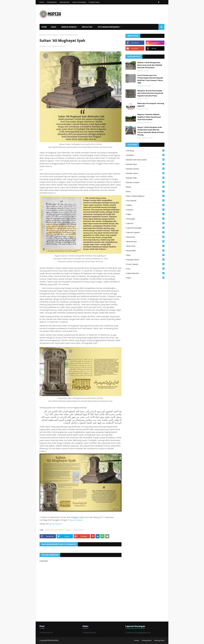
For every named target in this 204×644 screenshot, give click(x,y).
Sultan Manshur (145, 273)
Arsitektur (145, 155)
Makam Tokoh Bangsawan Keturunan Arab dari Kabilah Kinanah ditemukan (150, 65)
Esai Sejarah (145, 201)
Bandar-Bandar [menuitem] (69, 27)
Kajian (145, 214)
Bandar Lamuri (145, 173)
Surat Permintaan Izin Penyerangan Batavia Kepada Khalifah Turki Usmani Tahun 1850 (150, 79)
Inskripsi (68, 530)
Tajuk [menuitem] (53, 27)
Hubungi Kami (64, 2)
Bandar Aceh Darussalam (54, 530)
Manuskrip (145, 237)
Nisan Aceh (145, 246)
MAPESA (55, 640)
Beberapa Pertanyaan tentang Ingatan (151, 105)
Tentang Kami (52, 2)
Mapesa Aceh (46, 46)
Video (145, 278)
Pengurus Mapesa (75, 520)
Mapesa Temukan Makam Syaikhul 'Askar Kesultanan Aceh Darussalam (149, 117)
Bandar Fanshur (145, 169)
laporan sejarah (145, 232)
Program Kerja (94, 2)
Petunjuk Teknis (145, 260)
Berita (145, 187)
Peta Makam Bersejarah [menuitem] (109, 27)
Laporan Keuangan (79, 2)
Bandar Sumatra (145, 182)
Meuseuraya (145, 241)
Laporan (145, 223)
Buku (145, 191)
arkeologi (145, 151)
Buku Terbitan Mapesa (145, 196)
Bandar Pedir (145, 178)
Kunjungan (145, 219)
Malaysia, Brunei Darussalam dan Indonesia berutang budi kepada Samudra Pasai (150, 93)
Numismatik (145, 251)
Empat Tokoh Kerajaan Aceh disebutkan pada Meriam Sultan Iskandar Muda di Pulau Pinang (151, 131)
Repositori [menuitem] (87, 27)
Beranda (43, 35)
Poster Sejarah (53, 35)
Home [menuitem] (44, 27)
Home (42, 2)
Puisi (145, 269)
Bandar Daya (145, 164)
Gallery (145, 205)
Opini (145, 255)
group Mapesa (56, 524)
